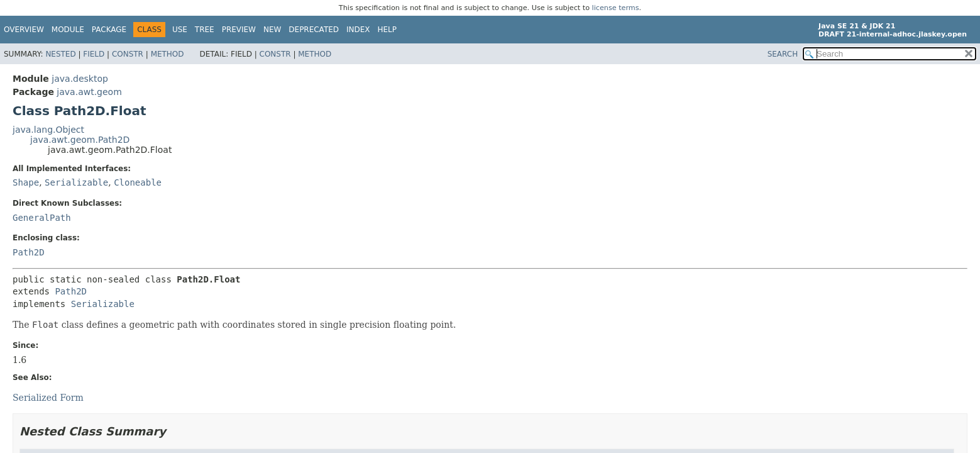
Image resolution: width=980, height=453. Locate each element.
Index (358, 30)
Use (180, 30)
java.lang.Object (48, 130)
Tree (205, 30)
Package (109, 30)
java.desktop (80, 79)
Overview (24, 30)
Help (388, 30)
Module (68, 30)
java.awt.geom (89, 92)
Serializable (76, 182)
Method (168, 54)
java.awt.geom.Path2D (80, 140)
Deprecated (314, 30)
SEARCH (783, 54)
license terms (616, 8)
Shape (26, 182)
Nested (60, 54)
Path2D (29, 252)
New (272, 30)
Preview (239, 30)
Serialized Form (48, 398)
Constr (128, 54)
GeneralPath (42, 218)
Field (94, 54)
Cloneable (138, 182)
